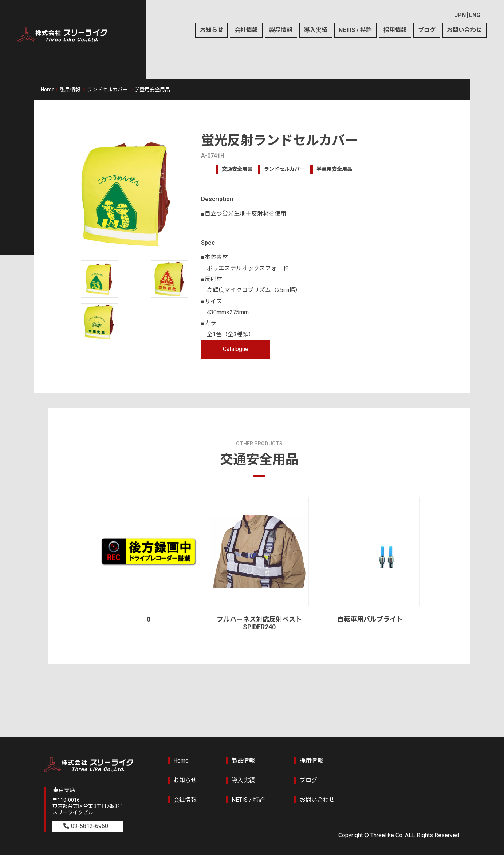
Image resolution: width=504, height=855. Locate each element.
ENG (475, 15)
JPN (460, 15)
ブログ (427, 30)
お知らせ (212, 30)
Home (48, 90)
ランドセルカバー (107, 90)
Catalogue (236, 349)
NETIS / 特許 (355, 30)
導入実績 (316, 30)
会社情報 (246, 30)
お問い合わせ (464, 30)
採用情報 (395, 30)
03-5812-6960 (90, 826)
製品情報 (281, 30)
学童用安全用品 (152, 90)
